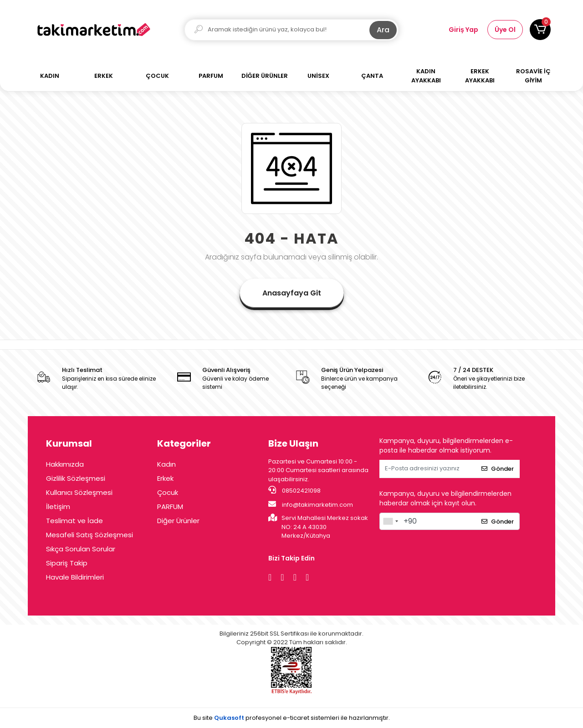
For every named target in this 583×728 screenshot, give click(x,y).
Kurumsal (69, 443)
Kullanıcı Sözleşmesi (79, 492)
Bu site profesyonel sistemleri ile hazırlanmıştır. (292, 718)
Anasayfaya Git (292, 293)
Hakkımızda (65, 464)
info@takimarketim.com (311, 504)
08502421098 (294, 490)
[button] (540, 30)
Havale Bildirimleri (75, 577)
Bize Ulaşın (293, 443)
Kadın (166, 464)
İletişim (58, 507)
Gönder (498, 469)
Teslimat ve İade (74, 521)
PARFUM (170, 507)
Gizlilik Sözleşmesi (76, 478)
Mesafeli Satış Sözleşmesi (89, 535)
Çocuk (168, 492)
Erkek (165, 478)
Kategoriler (184, 443)
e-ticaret (296, 718)
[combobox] (390, 521)
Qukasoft (229, 718)
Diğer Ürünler (178, 521)
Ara (383, 30)
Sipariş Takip (67, 563)
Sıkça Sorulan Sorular (81, 549)
